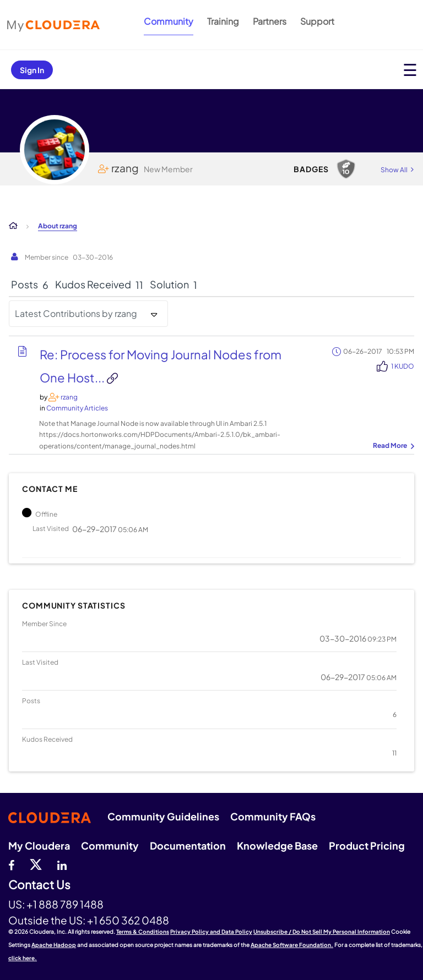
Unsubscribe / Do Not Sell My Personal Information (322, 932)
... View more (392, 446)
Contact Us (39, 885)
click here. (23, 958)
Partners (270, 21)
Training (223, 21)
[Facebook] (11, 864)
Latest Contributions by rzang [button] (76, 313)
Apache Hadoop (54, 945)
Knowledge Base (277, 845)
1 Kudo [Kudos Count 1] (403, 366)
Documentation (188, 845)
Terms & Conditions (143, 932)
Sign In (32, 70)
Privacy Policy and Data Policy (211, 932)
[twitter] (36, 864)
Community (169, 21)
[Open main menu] (410, 70)
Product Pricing (367, 845)
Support (317, 21)
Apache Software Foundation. (292, 945)
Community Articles (77, 408)
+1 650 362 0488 (128, 920)
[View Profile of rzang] (69, 397)
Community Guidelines (163, 816)
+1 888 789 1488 (65, 904)
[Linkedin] (62, 864)
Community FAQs (273, 816)
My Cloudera (39, 845)
